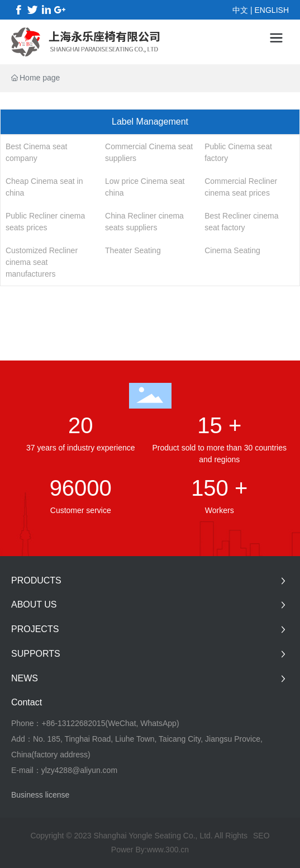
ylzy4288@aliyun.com (79, 770)
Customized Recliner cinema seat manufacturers (42, 262)
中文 (240, 10)
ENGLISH (272, 10)
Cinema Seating (232, 250)
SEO (261, 836)
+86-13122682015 (73, 723)
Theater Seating (133, 250)
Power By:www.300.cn (150, 850)
